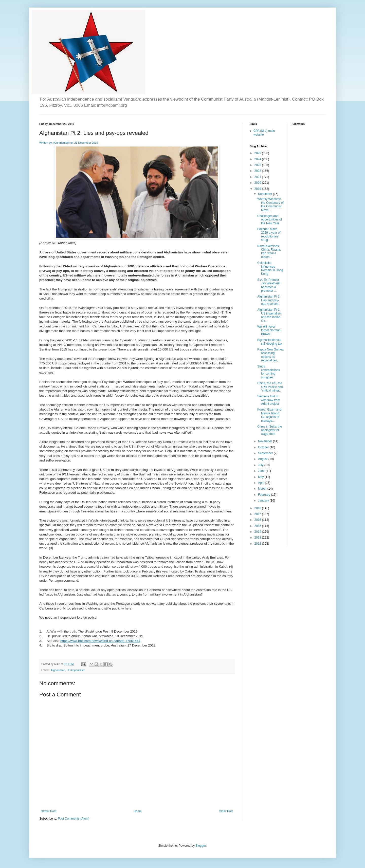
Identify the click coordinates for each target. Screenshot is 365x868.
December (266, 194)
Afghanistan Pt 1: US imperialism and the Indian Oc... (269, 315)
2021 (258, 177)
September (266, 453)
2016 (258, 520)
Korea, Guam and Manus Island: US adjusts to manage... (269, 415)
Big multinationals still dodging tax (270, 342)
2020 (258, 183)
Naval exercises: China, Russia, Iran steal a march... (269, 252)
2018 (258, 508)
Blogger (201, 846)
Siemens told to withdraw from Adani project (269, 400)
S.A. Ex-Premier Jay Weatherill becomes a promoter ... (269, 285)
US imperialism (76, 670)
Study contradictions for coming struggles (269, 372)
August (263, 459)
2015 (258, 526)
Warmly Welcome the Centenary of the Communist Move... (270, 204)
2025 (258, 153)
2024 (258, 159)
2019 (258, 189)
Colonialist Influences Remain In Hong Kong (270, 268)
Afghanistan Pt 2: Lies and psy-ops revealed (269, 300)
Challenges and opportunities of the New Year (270, 220)
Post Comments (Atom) (74, 819)
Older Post (226, 811)
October (264, 447)
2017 (258, 514)
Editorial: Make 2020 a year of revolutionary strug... (269, 235)
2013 (258, 538)
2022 (258, 171)
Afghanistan (58, 670)
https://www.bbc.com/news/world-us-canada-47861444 (100, 641)
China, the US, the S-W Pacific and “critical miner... (270, 387)
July (261, 465)
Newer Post (48, 811)
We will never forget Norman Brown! (269, 330)
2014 (258, 532)
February (264, 495)
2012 (258, 544)
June (262, 471)
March (263, 489)
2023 (258, 165)
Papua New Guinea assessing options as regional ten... (270, 355)
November (266, 441)
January (264, 501)
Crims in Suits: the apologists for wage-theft (270, 430)
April (261, 483)
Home (138, 811)
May (261, 477)
